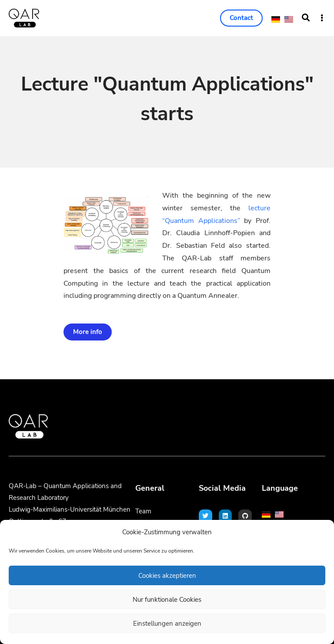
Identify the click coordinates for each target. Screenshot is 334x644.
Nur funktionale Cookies (167, 600)
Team (143, 511)
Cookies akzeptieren (167, 576)
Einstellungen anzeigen (167, 624)
